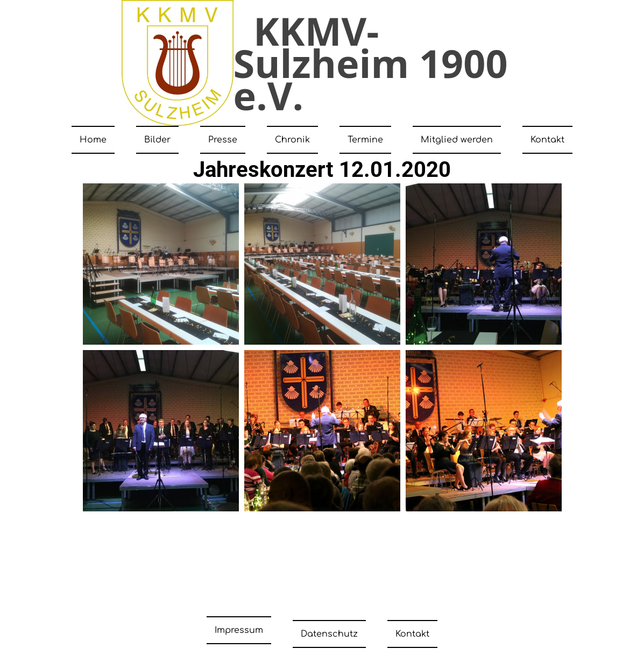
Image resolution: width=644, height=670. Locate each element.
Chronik (292, 140)
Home (93, 140)
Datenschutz (329, 630)
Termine (365, 140)
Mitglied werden (457, 140)
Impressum (239, 630)
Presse (223, 140)
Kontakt (547, 140)
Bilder (157, 140)
